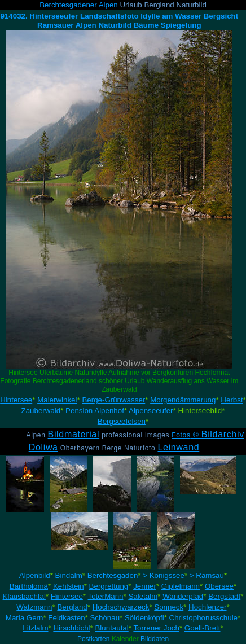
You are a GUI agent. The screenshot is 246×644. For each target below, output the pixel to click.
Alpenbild (35, 575)
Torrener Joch (156, 628)
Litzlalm (35, 628)
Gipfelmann (181, 586)
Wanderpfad (183, 596)
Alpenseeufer (151, 411)
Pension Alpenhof (95, 411)
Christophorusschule (204, 618)
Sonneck (169, 607)
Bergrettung (109, 586)
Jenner (145, 586)
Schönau (105, 618)
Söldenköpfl (144, 618)
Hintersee (16, 400)
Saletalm (143, 596)
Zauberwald (41, 411)
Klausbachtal (24, 596)
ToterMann (106, 596)
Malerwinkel (57, 400)
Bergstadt (224, 596)
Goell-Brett (203, 628)
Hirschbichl (71, 628)
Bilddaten (155, 639)
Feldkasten (66, 618)
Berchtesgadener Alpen (79, 5)
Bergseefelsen (122, 421)
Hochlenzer (207, 607)
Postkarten (93, 639)
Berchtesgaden (113, 575)
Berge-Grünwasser (113, 400)
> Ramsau (207, 575)
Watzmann (34, 607)
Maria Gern (25, 618)
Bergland (72, 607)
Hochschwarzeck (121, 607)
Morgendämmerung (183, 400)
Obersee (219, 586)
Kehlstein (69, 586)
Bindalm (69, 575)
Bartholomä (29, 586)
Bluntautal (111, 628)
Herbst (232, 400)
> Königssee (164, 575)
